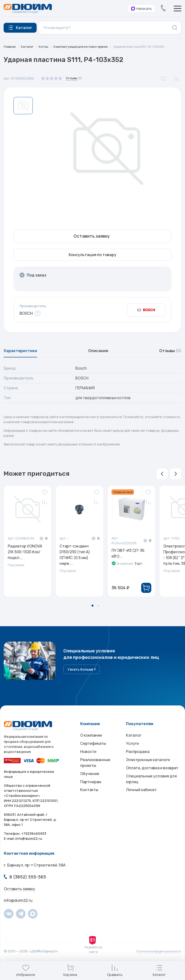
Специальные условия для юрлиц (151, 798)
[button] (162, 482)
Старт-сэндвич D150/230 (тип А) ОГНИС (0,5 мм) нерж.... (75, 563)
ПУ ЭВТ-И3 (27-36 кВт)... (128, 562)
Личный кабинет (141, 811)
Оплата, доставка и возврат (152, 786)
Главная (10, 47)
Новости (88, 766)
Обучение (90, 791)
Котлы (46, 47)
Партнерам (91, 801)
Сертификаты (93, 757)
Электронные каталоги (148, 776)
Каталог (29, 47)
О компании (91, 747)
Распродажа (138, 766)
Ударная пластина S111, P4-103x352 (32, 52)
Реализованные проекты (95, 779)
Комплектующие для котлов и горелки (88, 47)
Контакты (89, 811)
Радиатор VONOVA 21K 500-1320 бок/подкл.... (25, 560)
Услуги (132, 757)
